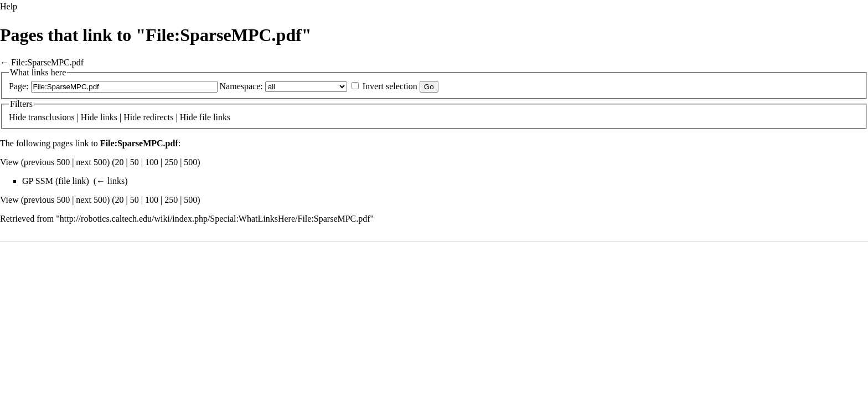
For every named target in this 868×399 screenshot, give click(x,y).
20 (120, 162)
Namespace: (241, 86)
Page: (19, 86)
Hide (17, 117)
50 (135, 162)
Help (9, 6)
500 (190, 162)
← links (110, 181)
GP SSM (38, 181)
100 (152, 162)
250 (171, 162)
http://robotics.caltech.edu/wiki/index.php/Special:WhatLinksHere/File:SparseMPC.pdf (215, 219)
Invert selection (390, 86)
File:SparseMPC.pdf (47, 62)
